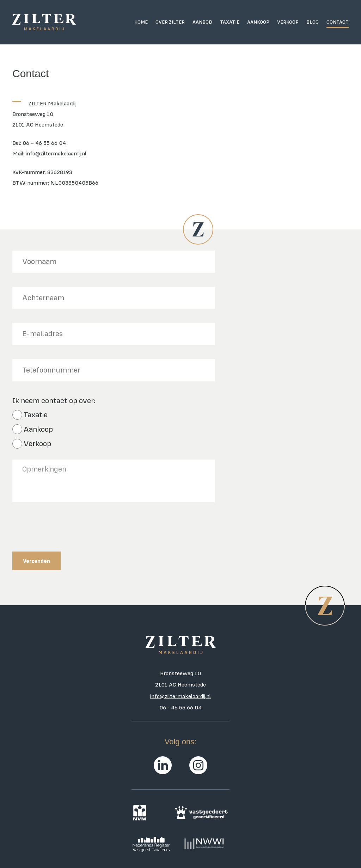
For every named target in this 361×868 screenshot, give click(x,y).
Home (141, 22)
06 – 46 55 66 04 (44, 143)
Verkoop (288, 22)
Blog (313, 22)
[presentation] (66, 530)
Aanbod (202, 22)
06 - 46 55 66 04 (180, 707)
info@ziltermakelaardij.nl (56, 153)
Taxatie (230, 22)
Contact (338, 22)
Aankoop (258, 22)
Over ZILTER (170, 22)
